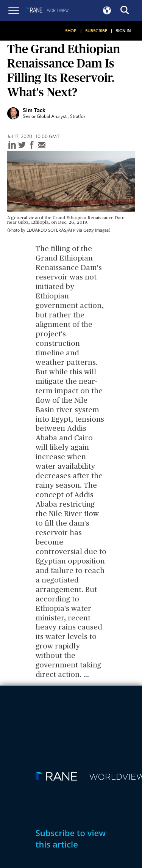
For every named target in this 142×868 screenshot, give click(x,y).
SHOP (71, 31)
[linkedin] (12, 145)
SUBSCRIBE (96, 31)
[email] (42, 145)
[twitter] (22, 145)
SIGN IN (123, 31)
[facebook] (32, 145)
